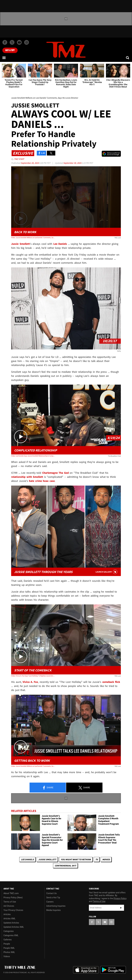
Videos (7, 956)
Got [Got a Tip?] (10, 50)
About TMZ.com (11, 893)
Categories (9, 931)
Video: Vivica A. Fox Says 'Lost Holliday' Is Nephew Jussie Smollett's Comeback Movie (33, 676)
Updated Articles (11, 923)
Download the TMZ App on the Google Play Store (113, 970)
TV (97, 859)
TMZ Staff (19, 159)
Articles (7, 914)
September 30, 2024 (72, 163)
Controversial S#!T (65, 866)
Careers (50, 902)
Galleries (8, 940)
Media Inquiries (53, 910)
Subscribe (121, 908)
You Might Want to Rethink (76, 859)
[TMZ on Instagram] (27, 42)
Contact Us (51, 893)
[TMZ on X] (12, 42)
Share (48, 788)
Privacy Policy (120, 898)
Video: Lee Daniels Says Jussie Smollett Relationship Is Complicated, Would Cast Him (33, 456)
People (7, 944)
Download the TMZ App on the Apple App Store (86, 970)
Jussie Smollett (47, 859)
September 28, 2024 (30, 163)
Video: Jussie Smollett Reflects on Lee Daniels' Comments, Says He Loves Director (33, 238)
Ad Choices (9, 906)
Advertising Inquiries (56, 906)
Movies (106, 859)
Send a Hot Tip (53, 898)
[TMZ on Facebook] (5, 42)
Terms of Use (10, 902)
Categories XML (11, 935)
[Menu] (4, 58)
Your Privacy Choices (13, 910)
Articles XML (9, 919)
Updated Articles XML (14, 927)
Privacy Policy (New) (13, 898)
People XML (9, 948)
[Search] (128, 58)
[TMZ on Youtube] (19, 42)
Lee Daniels (27, 859)
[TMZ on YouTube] (105, 922)
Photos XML (9, 952)
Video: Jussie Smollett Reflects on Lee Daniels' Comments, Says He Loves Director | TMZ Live (33, 766)
